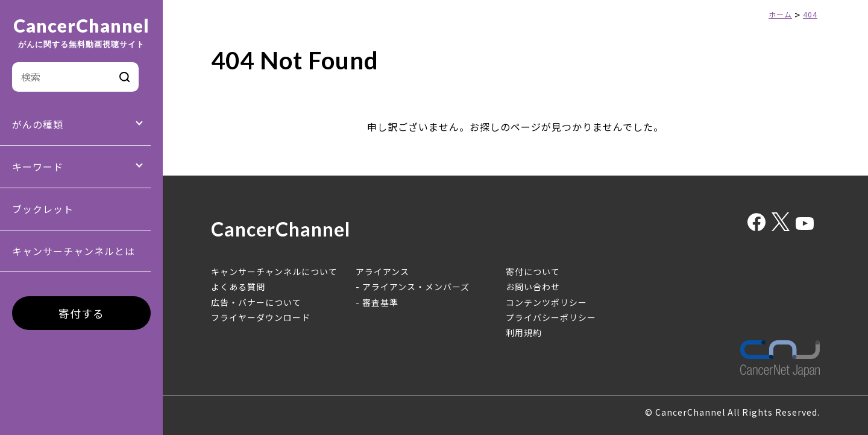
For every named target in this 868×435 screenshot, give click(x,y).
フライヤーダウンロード (261, 317)
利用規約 (524, 332)
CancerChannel (81, 33)
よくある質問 (238, 287)
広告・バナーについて (256, 302)
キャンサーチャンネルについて (274, 271)
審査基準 (380, 302)
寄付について (533, 271)
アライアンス (382, 271)
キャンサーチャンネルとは (74, 251)
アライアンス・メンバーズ (416, 287)
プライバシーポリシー (551, 317)
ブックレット (43, 209)
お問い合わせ (533, 287)
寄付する (81, 313)
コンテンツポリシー (546, 302)
